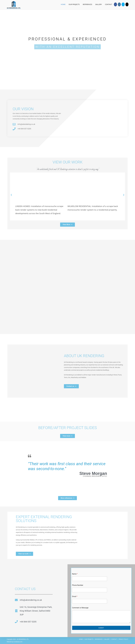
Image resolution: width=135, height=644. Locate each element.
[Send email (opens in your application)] (123, 4)
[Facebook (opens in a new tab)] (115, 4)
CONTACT (114, 639)
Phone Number (78, 585)
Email (75, 596)
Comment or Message (80, 608)
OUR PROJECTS (89, 639)
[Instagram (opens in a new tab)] (119, 4)
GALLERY (107, 639)
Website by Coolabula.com (15, 642)
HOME (81, 639)
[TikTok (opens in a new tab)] (127, 4)
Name (75, 574)
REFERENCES (99, 639)
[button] (11, 195)
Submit (101, 628)
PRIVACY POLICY (123, 639)
